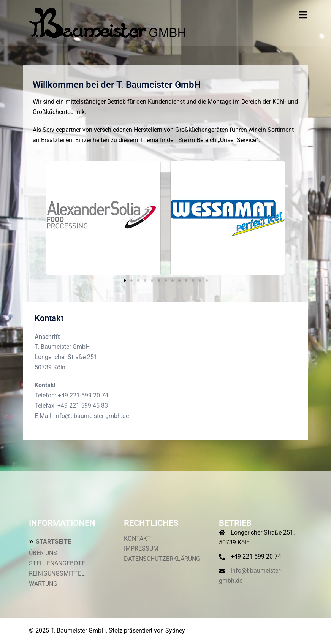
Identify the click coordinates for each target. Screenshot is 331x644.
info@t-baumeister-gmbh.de (92, 416)
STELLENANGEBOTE (57, 563)
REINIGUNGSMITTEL (57, 574)
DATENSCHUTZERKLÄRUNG (162, 559)
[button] (37, 218)
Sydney (175, 631)
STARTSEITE (53, 542)
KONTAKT (137, 539)
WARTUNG (43, 584)
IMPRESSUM (141, 548)
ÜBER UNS (43, 553)
